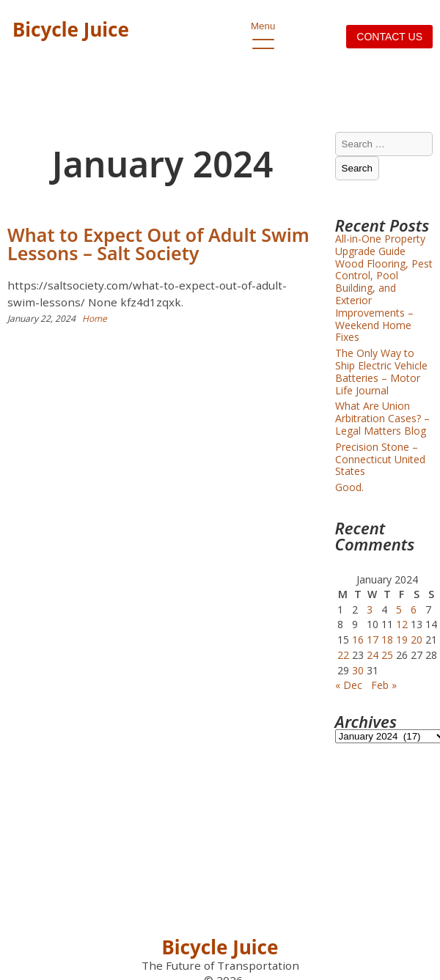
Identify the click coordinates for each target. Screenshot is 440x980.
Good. (349, 487)
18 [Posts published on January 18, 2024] (387, 640)
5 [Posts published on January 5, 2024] (399, 609)
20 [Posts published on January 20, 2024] (417, 640)
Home (95, 318)
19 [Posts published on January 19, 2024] (402, 640)
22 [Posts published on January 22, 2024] (343, 655)
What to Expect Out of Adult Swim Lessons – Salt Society (158, 244)
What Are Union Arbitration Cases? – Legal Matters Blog (382, 418)
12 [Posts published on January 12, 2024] (402, 624)
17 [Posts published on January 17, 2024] (373, 640)
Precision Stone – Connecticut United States (380, 459)
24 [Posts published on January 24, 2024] (373, 655)
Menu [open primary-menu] (263, 30)
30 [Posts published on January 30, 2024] (358, 670)
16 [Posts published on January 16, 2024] (358, 640)
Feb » (384, 685)
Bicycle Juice (71, 29)
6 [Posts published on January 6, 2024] (414, 609)
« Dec (349, 685)
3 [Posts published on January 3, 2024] (370, 609)
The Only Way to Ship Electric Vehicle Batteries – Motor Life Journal (381, 371)
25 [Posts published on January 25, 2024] (387, 655)
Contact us (389, 37)
